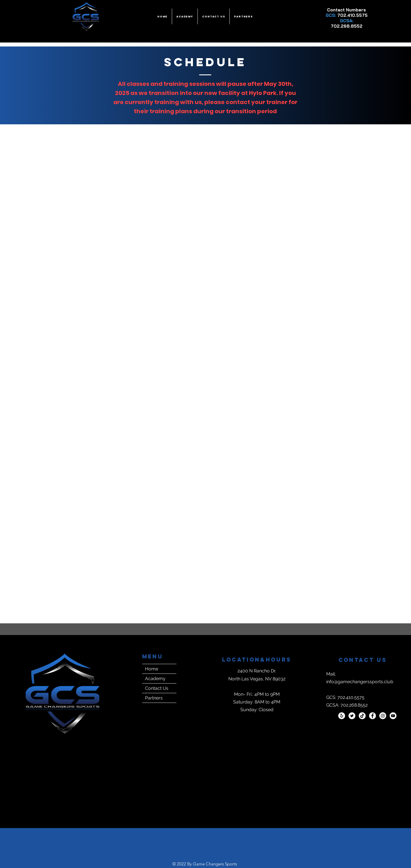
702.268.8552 (347, 26)
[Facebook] (372, 716)
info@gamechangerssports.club (360, 682)
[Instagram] (383, 716)
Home (152, 669)
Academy (155, 679)
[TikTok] (362, 716)
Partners (154, 698)
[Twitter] (352, 716)
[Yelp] (342, 716)
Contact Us (157, 688)
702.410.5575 (352, 15)
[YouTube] (393, 716)
